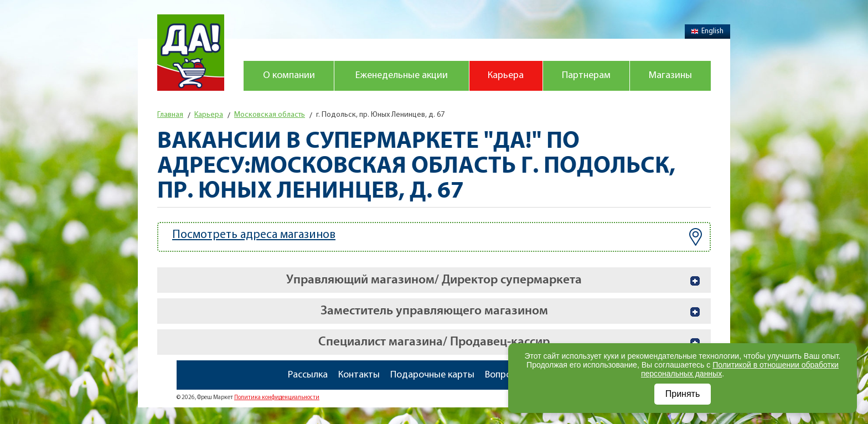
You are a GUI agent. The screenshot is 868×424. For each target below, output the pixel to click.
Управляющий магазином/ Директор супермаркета (434, 280)
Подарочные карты (432, 375)
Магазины (670, 76)
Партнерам (586, 76)
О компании (289, 76)
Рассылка (308, 375)
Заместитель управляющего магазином (434, 311)
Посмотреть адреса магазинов (437, 237)
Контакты (359, 375)
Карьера (506, 76)
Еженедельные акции (402, 76)
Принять (683, 394)
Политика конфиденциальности (277, 398)
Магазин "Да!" (191, 53)
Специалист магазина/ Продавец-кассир (434, 342)
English (707, 31)
